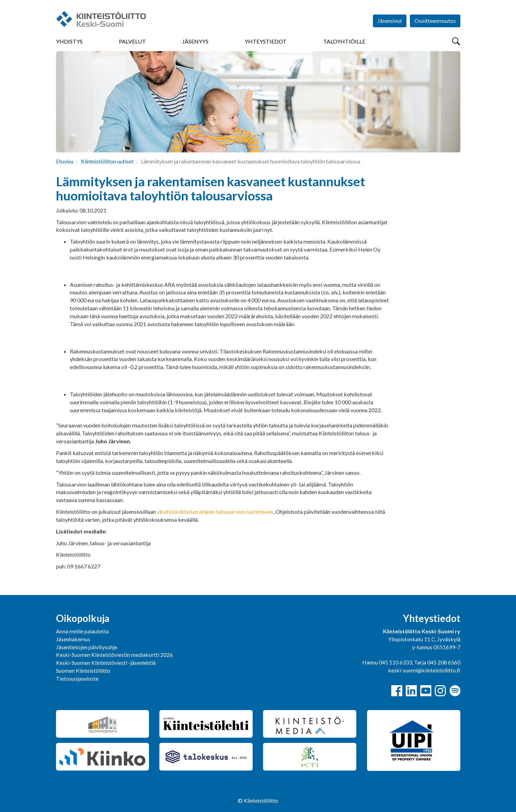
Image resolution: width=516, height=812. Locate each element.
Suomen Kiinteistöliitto (83, 671)
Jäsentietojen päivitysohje (87, 647)
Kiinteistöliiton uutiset (107, 161)
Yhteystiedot (266, 41)
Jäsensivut (390, 21)
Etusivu (65, 161)
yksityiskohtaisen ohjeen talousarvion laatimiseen (215, 512)
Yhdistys (69, 41)
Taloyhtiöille (344, 41)
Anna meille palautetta (82, 631)
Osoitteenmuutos (435, 21)
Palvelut (132, 41)
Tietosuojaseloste (77, 678)
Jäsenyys (195, 41)
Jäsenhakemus (73, 639)
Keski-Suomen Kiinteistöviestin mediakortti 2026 (114, 655)
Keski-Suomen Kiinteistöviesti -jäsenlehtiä (106, 663)
